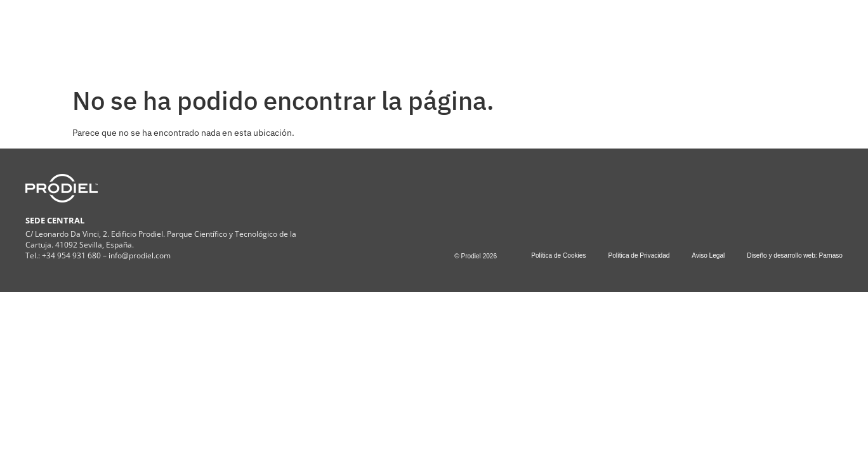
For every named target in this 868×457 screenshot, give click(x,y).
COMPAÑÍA (292, 37)
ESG (442, 37)
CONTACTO (582, 36)
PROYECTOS (507, 36)
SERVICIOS (374, 37)
